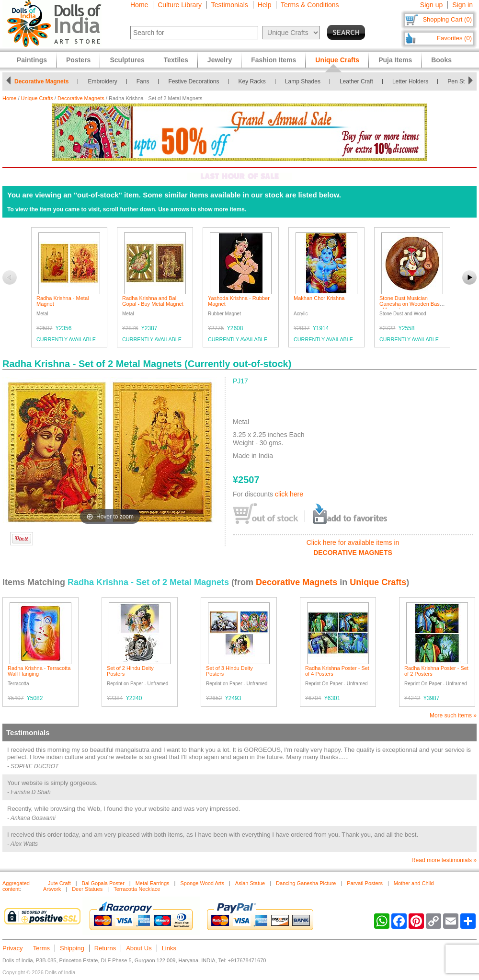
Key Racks (255, 81)
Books (441, 60)
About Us (139, 948)
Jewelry (220, 60)
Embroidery (105, 81)
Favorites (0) (454, 38)
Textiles (176, 60)
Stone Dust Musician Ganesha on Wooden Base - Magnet (411, 304)
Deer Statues (87, 889)
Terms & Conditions (310, 5)
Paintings (32, 60)
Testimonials (230, 5)
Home (139, 5)
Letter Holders (413, 81)
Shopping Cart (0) (447, 19)
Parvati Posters (365, 883)
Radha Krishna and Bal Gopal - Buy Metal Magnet (153, 301)
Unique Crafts (37, 98)
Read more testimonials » (444, 860)
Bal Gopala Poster (103, 883)
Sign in (462, 5)
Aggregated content (16, 886)
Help (265, 5)
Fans (146, 81)
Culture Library (180, 5)
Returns (105, 948)
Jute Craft (59, 883)
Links (169, 948)
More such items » (453, 715)
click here (289, 494)
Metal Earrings (153, 883)
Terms (41, 948)
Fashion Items (274, 60)
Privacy (13, 948)
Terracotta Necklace (137, 889)
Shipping (72, 948)
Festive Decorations (196, 81)
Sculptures (127, 60)
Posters (78, 60)
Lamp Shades (306, 81)
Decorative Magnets (44, 81)
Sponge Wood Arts (202, 883)
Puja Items (395, 60)
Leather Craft (359, 81)
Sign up (431, 5)
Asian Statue (250, 883)
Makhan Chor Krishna (319, 298)
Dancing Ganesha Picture (306, 883)
